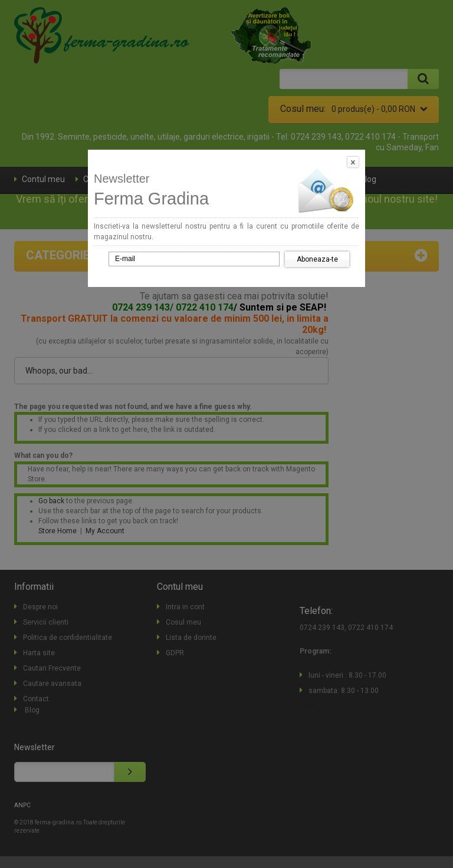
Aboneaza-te (317, 259)
